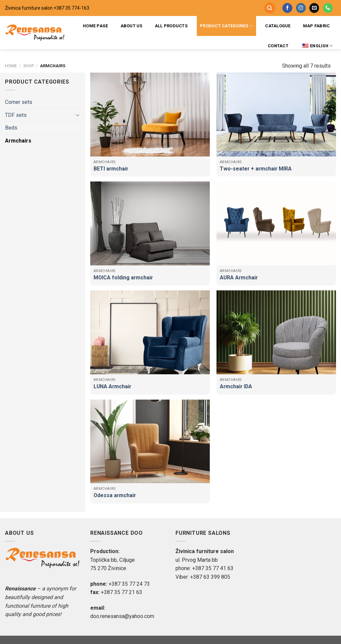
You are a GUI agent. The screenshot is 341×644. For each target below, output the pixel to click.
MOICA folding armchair (123, 278)
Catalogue (278, 26)
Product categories (226, 26)
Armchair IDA (236, 386)
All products (171, 26)
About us (132, 26)
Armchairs (18, 141)
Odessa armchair (115, 495)
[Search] (270, 8)
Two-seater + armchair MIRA (256, 169)
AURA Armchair (239, 278)
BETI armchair (111, 169)
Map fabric (317, 26)
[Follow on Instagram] (301, 8)
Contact (278, 46)
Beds (11, 128)
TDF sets (16, 115)
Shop (29, 66)
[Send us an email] (314, 8)
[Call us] (328, 8)
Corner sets (19, 102)
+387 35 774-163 (71, 8)
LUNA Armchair (112, 386)
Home (11, 66)
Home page (95, 26)
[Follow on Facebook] (287, 8)
